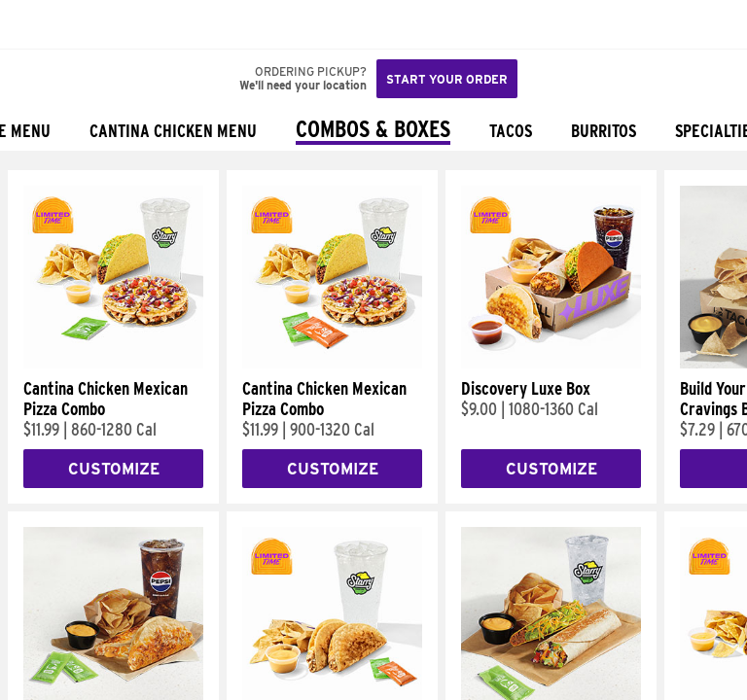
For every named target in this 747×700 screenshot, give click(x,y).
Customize (114, 469)
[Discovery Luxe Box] (551, 364)
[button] (80, 24)
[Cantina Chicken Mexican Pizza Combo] (113, 364)
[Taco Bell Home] (34, 24)
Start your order (447, 79)
